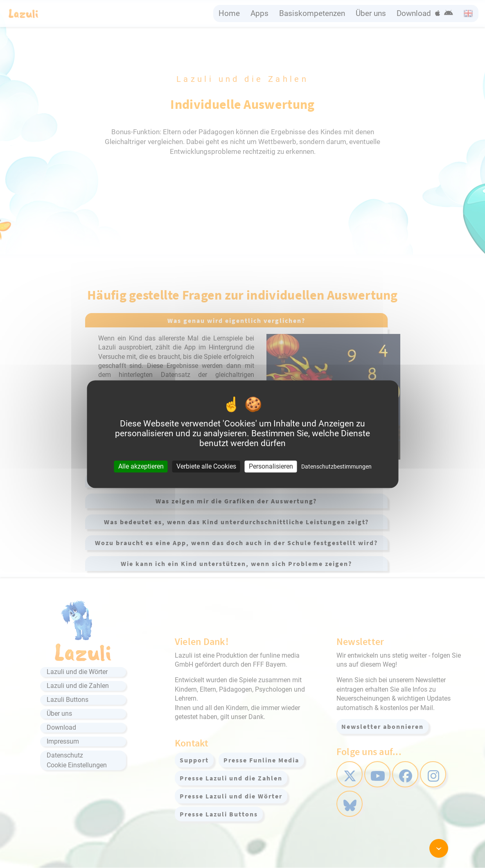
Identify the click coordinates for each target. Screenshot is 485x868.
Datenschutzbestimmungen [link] (336, 467)
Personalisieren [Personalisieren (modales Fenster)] (271, 466)
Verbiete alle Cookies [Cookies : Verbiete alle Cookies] (206, 466)
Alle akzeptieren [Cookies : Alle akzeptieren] (141, 466)
